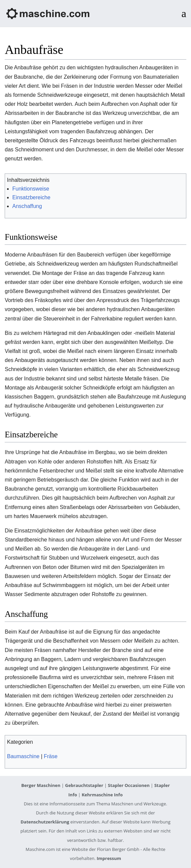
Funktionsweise (31, 189)
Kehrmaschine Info (102, 795)
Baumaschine (23, 756)
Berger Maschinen (41, 785)
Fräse (51, 756)
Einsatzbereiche (31, 197)
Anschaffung (27, 206)
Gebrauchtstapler (84, 785)
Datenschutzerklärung (45, 822)
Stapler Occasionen (129, 785)
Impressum (109, 858)
